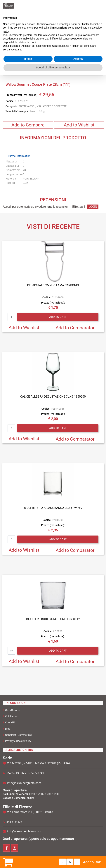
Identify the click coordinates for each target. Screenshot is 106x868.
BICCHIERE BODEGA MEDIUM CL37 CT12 (53, 619)
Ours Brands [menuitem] (11, 710)
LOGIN (93, 207)
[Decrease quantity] (63, 862)
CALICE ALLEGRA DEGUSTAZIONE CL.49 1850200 (53, 397)
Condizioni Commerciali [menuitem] (17, 735)
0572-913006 (15, 773)
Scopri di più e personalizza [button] (53, 67)
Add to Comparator (75, 328)
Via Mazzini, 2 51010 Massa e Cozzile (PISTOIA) (38, 763)
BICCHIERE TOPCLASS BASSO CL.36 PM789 (53, 508)
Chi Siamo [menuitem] (10, 716)
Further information (19, 156)
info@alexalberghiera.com (24, 783)
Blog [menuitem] (7, 729)
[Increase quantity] (77, 862)
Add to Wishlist (79, 125)
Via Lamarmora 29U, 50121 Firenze (30, 812)
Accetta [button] (78, 59)
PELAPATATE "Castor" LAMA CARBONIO (53, 285)
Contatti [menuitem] (9, 722)
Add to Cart (92, 862)
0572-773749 (35, 773)
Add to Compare (28, 125)
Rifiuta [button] (28, 59)
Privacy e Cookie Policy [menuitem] (17, 741)
